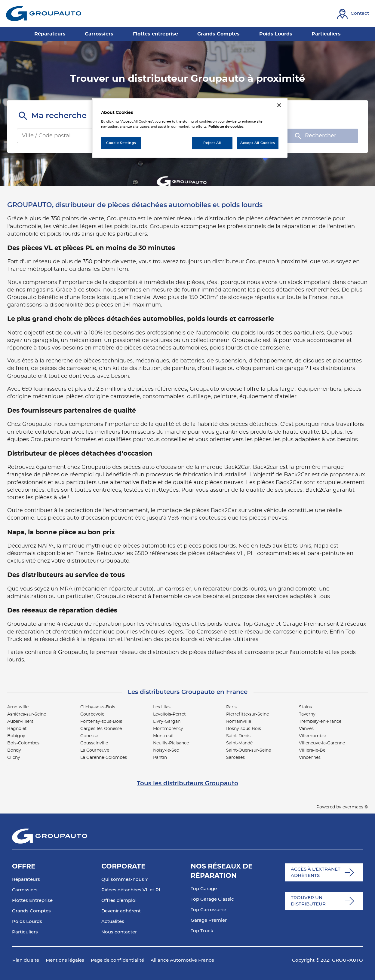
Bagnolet (17, 729)
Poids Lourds (27, 922)
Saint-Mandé (239, 743)
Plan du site (26, 960)
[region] (190, 128)
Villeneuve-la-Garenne (322, 743)
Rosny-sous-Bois (244, 729)
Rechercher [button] (315, 136)
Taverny (307, 714)
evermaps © (355, 807)
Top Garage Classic (212, 899)
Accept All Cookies (258, 143)
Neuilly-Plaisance (171, 743)
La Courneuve (95, 750)
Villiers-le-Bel (313, 750)
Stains (305, 707)
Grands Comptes (31, 911)
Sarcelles (235, 758)
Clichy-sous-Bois (98, 707)
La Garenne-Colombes (104, 758)
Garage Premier (209, 920)
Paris (231, 707)
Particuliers (25, 932)
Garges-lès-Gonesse (101, 729)
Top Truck (202, 931)
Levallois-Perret (169, 714)
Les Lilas (162, 707)
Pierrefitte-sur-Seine (247, 714)
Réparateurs (26, 879)
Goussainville (94, 743)
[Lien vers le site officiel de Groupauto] (44, 14)
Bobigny (16, 736)
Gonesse (89, 736)
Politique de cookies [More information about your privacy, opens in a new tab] (226, 127)
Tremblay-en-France (320, 722)
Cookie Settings (121, 143)
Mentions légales (65, 960)
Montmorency (168, 729)
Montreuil (163, 736)
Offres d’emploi (119, 901)
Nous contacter (119, 932)
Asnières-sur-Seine (27, 714)
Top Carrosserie (208, 910)
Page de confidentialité (117, 960)
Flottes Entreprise (32, 901)
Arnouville (18, 707)
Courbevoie (92, 714)
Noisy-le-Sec (166, 750)
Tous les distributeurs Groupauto (187, 783)
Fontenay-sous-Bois (101, 722)
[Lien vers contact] (353, 14)
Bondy (14, 750)
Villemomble (312, 736)
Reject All (212, 143)
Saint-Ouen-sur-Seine (249, 750)
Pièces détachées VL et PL (131, 890)
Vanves (306, 729)
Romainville (239, 722)
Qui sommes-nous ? (125, 879)
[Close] (279, 105)
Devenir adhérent (121, 911)
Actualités (113, 922)
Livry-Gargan (167, 722)
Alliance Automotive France (182, 960)
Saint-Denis (238, 736)
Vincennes (310, 758)
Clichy (14, 758)
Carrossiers (25, 890)
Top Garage (204, 889)
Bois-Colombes (23, 743)
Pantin (160, 758)
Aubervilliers (20, 722)
